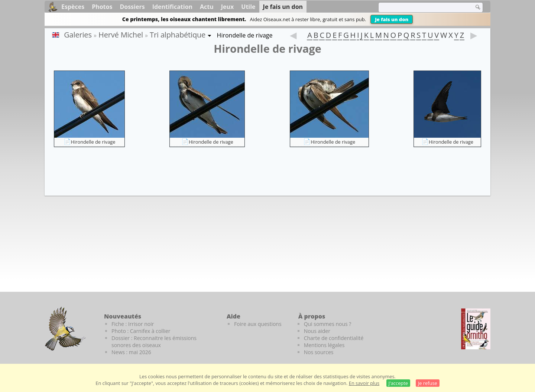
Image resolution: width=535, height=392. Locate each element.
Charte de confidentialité (334, 338)
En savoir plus (364, 383)
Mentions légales (324, 345)
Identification (172, 7)
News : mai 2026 (131, 352)
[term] (421, 7)
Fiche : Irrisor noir (133, 324)
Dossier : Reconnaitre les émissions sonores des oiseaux (154, 342)
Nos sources (319, 352)
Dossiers (132, 7)
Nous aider (317, 331)
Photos (102, 7)
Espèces (73, 7)
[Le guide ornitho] (476, 329)
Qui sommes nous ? (328, 324)
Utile (248, 7)
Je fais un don (392, 19)
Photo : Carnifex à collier (141, 331)
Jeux (228, 7)
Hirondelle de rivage (93, 142)
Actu (207, 7)
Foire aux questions (258, 324)
